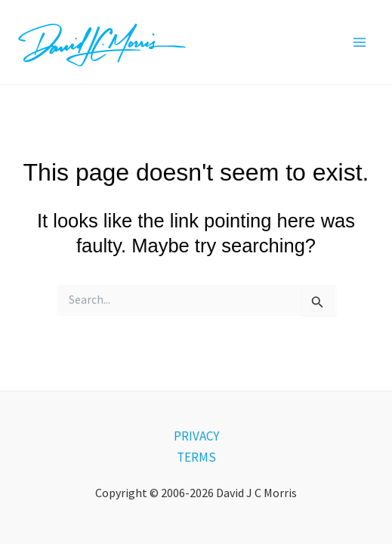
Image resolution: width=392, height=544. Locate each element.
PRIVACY (196, 436)
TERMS (196, 457)
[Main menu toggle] (360, 42)
